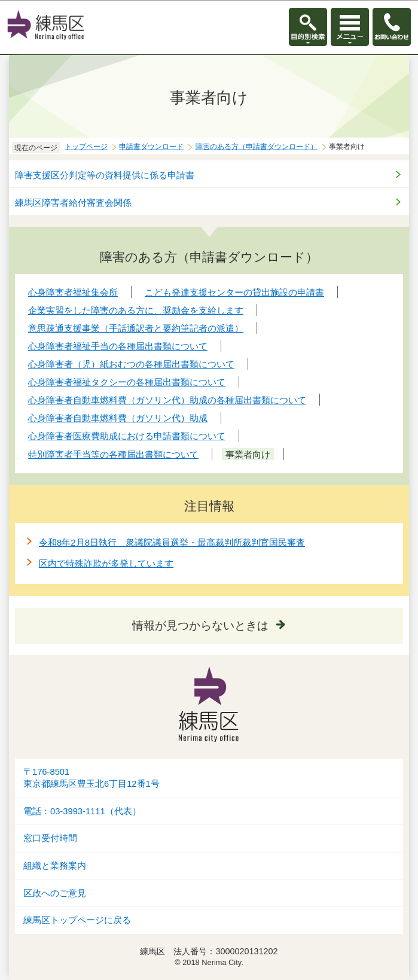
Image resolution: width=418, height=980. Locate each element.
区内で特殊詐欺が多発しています (106, 563)
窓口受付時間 (50, 838)
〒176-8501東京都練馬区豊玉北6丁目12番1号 (91, 778)
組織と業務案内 (55, 866)
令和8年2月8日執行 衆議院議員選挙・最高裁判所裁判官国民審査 (172, 542)
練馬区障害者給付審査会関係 (73, 203)
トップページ (86, 147)
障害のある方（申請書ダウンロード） (257, 147)
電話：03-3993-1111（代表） (82, 811)
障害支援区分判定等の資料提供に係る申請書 (105, 175)
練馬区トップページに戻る (77, 920)
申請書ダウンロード (151, 147)
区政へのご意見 (55, 893)
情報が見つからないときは (200, 626)
